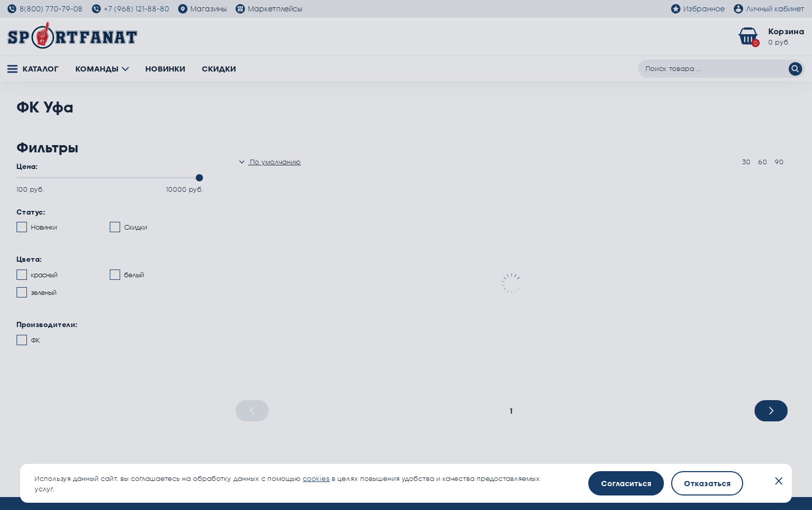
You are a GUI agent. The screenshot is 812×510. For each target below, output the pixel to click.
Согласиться (626, 483)
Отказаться (707, 483)
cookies (316, 478)
